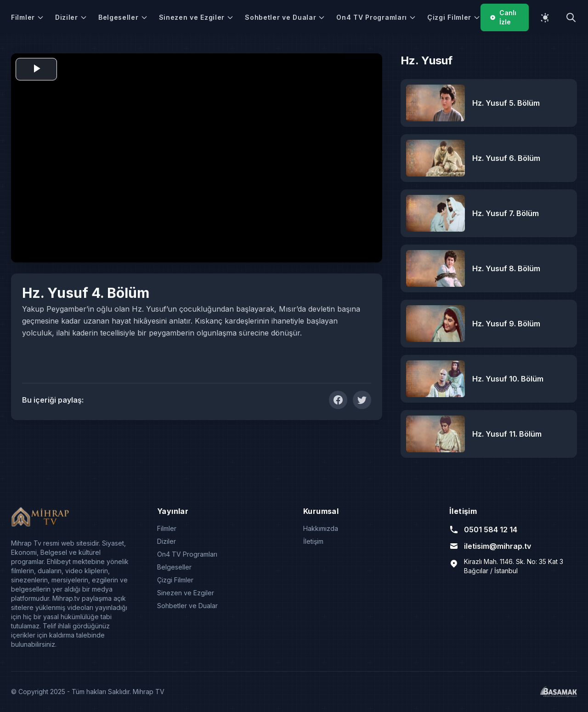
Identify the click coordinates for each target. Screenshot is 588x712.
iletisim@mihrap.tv (490, 546)
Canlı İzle (503, 17)
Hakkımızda (321, 528)
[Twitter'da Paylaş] (362, 400)
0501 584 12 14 (483, 530)
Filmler (28, 17)
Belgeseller (123, 17)
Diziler (71, 17)
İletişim (313, 541)
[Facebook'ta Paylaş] (338, 400)
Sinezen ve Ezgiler (197, 17)
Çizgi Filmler (454, 17)
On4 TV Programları (376, 17)
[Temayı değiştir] (545, 17)
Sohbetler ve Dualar (285, 17)
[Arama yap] (571, 17)
